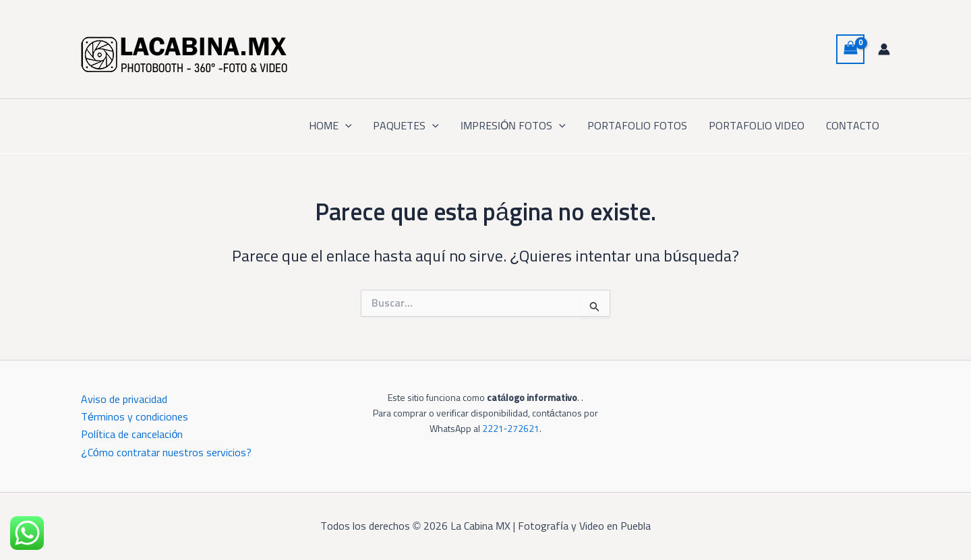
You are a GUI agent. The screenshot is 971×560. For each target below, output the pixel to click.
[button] (345, 126)
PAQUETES (406, 126)
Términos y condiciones (135, 417)
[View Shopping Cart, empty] (850, 49)
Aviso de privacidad (124, 400)
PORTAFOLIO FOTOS (637, 126)
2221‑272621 (511, 429)
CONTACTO (853, 126)
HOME (330, 126)
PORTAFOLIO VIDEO (757, 126)
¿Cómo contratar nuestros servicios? (166, 453)
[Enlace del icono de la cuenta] (884, 49)
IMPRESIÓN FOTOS (513, 126)
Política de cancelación (132, 435)
